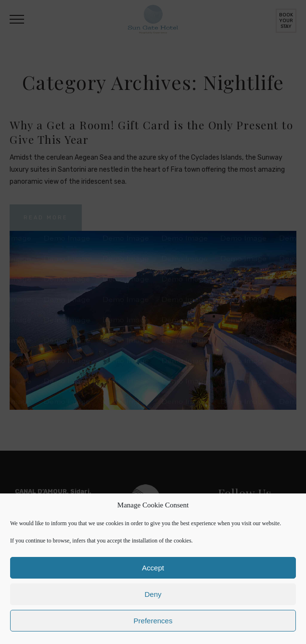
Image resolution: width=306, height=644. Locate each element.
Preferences (153, 621)
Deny (153, 594)
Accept (153, 568)
